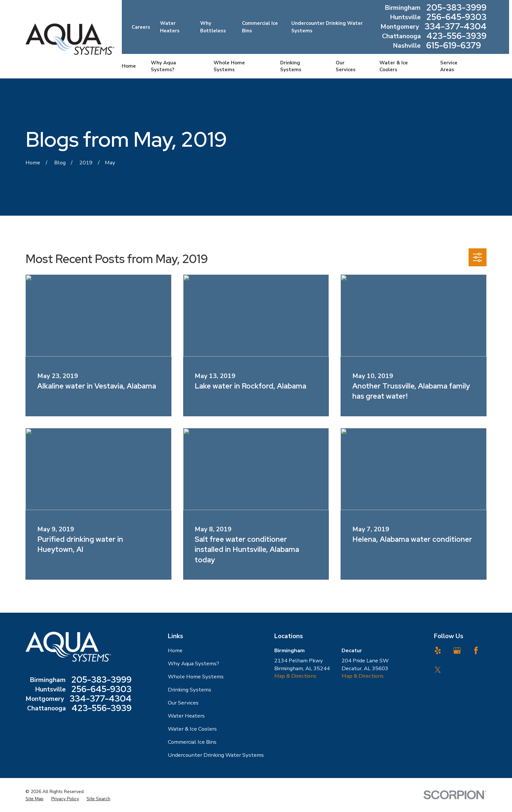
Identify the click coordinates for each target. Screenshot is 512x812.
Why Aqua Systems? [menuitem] (163, 66)
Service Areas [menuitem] (449, 66)
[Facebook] (476, 650)
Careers (141, 27)
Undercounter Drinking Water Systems (216, 755)
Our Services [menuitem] (346, 66)
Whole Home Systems (196, 677)
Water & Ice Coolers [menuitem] (394, 66)
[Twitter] (438, 670)
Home (175, 650)
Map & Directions (295, 676)
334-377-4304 (456, 27)
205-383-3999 (456, 8)
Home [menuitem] (129, 66)
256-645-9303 (456, 17)
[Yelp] (438, 650)
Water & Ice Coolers (192, 729)
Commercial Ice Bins (192, 742)
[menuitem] (34, 799)
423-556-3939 (456, 36)
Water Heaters (186, 716)
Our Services (183, 703)
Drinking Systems (190, 690)
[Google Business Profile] (457, 650)
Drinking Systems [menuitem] (291, 66)
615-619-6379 (454, 46)
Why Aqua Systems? (193, 663)
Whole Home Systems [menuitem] (229, 66)
